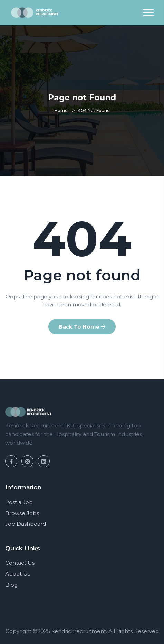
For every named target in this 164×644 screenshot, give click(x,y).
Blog (11, 585)
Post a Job (19, 502)
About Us (18, 574)
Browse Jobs (22, 513)
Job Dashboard (26, 524)
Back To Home (82, 327)
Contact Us (20, 563)
